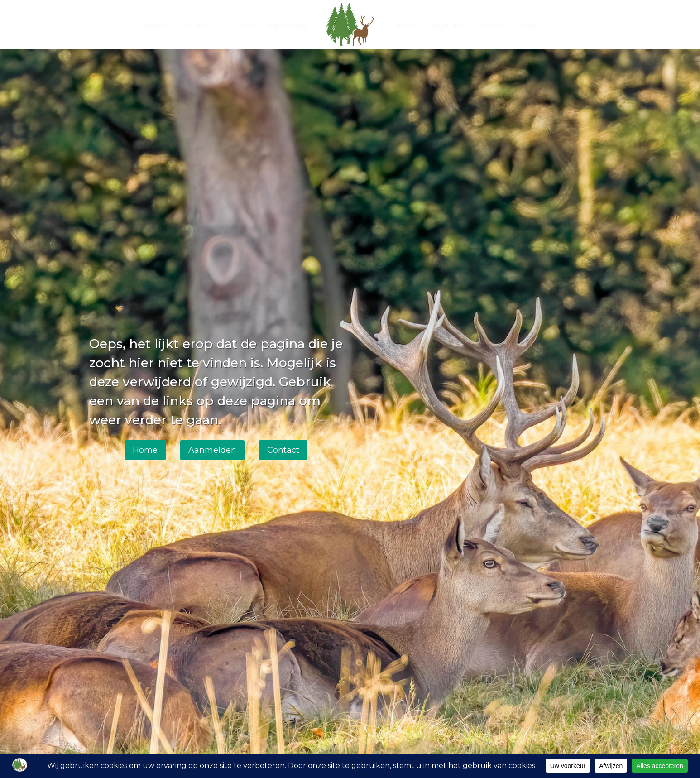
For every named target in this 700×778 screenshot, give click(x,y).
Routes (406, 24)
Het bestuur (201, 24)
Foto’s (527, 24)
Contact (492, 24)
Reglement (448, 24)
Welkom (156, 24)
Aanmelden (287, 24)
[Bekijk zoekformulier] (603, 24)
